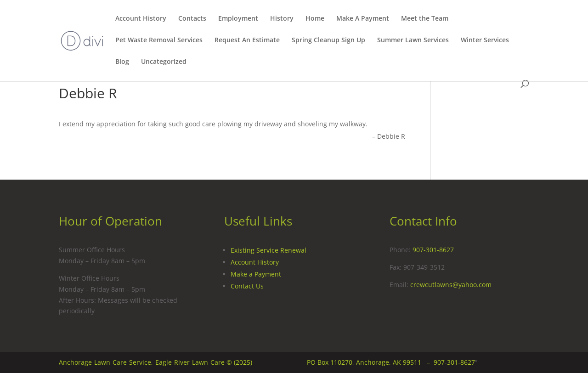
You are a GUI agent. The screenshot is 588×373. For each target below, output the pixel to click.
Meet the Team (425, 19)
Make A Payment (363, 19)
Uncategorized (164, 62)
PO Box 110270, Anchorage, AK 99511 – (370, 362)
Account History (141, 19)
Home (315, 19)
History (282, 19)
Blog (122, 62)
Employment (238, 19)
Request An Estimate (247, 40)
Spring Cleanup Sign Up (328, 40)
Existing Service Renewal (269, 250)
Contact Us (247, 286)
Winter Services (485, 40)
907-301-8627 (433, 250)
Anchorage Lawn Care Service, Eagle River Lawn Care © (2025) (155, 362)
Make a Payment (256, 274)
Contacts (192, 19)
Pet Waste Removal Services (159, 40)
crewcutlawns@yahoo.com (451, 285)
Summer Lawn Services (413, 40)
